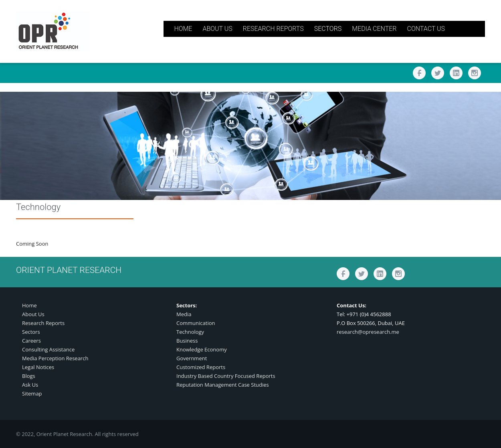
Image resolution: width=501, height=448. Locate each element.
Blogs (29, 376)
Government (192, 358)
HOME (183, 29)
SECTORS (328, 29)
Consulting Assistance (48, 349)
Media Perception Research (55, 358)
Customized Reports (201, 367)
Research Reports (43, 323)
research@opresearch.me (368, 332)
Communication (196, 323)
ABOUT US (217, 29)
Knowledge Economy (202, 349)
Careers (31, 341)
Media (184, 314)
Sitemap (32, 394)
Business (187, 341)
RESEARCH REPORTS (273, 29)
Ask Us (30, 385)
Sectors (31, 332)
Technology (190, 332)
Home (29, 305)
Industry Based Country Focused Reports (226, 376)
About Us (33, 314)
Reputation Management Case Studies (223, 385)
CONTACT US (426, 29)
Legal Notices (38, 367)
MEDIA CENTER (374, 29)
